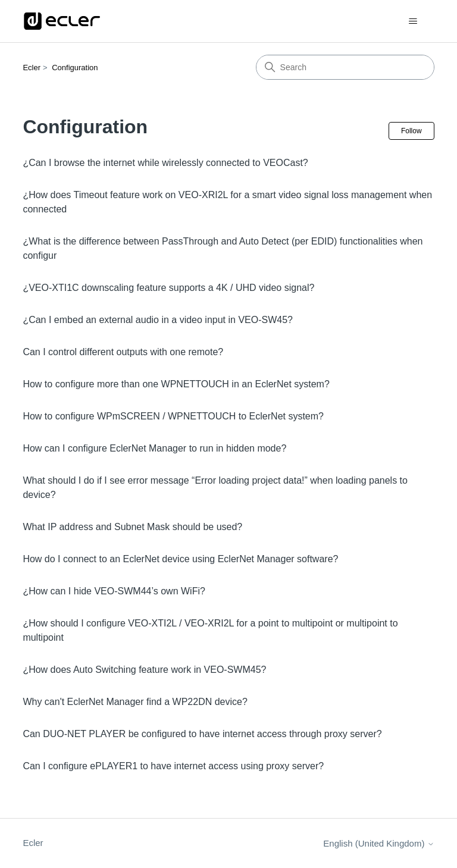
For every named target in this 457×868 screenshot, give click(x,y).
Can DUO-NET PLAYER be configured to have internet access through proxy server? (202, 734)
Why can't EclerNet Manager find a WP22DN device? (135, 702)
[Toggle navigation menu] (413, 21)
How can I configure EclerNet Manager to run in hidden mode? (154, 448)
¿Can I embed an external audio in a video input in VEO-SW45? (158, 320)
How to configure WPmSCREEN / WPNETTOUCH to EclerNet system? (173, 416)
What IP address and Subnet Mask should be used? (132, 527)
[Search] (345, 67)
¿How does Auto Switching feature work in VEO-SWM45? (144, 670)
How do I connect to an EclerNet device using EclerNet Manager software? (180, 559)
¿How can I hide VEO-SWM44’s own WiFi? (114, 591)
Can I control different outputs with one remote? (123, 352)
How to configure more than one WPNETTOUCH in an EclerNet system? (176, 384)
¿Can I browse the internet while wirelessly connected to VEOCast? (165, 163)
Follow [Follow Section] (411, 131)
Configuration (75, 68)
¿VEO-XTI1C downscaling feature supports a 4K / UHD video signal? (168, 288)
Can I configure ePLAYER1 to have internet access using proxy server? (173, 766)
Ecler (32, 68)
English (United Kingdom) (378, 843)
